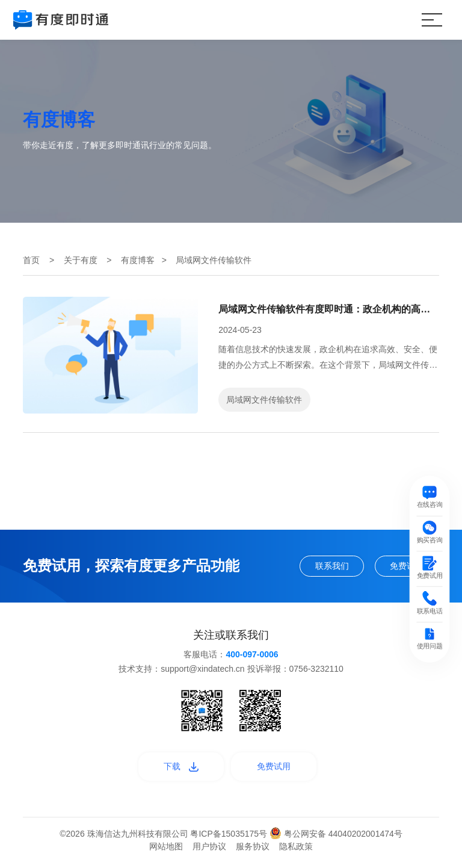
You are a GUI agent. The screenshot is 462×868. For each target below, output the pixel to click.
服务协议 (253, 852)
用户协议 (209, 852)
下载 (175, 770)
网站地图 (166, 852)
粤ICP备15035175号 (230, 839)
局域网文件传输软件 (264, 400)
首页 (31, 260)
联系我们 (320, 567)
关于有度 (81, 260)
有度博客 (138, 260)
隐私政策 (296, 852)
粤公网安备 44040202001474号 (336, 839)
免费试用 (403, 567)
